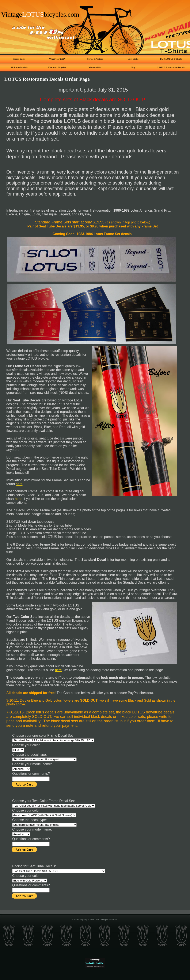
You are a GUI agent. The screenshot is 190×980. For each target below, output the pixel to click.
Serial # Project (95, 59)
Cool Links (133, 59)
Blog (133, 67)
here (19, 484)
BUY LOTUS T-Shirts (171, 59)
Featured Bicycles (57, 67)
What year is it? (57, 59)
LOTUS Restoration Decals (171, 67)
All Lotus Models (19, 67)
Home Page (19, 59)
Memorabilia (95, 67)
